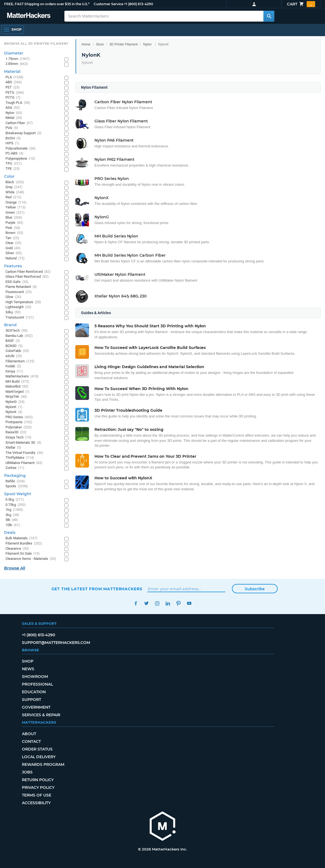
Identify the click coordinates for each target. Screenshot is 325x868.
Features (13, 266)
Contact (31, 741)
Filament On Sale (23, 554)
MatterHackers (22, 376)
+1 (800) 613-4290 (139, 4)
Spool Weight (18, 494)
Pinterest (179, 603)
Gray (14, 187)
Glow (13, 297)
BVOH (13, 138)
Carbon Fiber (19, 123)
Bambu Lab (19, 336)
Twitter (147, 603)
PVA (12, 128)
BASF (13, 341)
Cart (301, 4)
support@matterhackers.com (56, 643)
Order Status (37, 749)
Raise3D (16, 432)
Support (31, 700)
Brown (14, 233)
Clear (13, 243)
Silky (13, 312)
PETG (15, 93)
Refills (15, 481)
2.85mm (17, 64)
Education (34, 692)
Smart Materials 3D (23, 443)
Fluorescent (19, 292)
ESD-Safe (17, 282)
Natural (15, 258)
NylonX (14, 412)
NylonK (14, 407)
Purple (14, 223)
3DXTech (17, 331)
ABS (14, 82)
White (15, 192)
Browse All (15, 568)
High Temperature (23, 302)
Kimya (14, 372)
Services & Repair (41, 715)
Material (12, 71)
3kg (12, 515)
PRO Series (19, 417)
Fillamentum (20, 361)
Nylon (147, 44)
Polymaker (19, 427)
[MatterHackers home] (163, 827)
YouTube (189, 603)
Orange (16, 203)
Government (36, 707)
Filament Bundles (24, 544)
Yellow (16, 207)
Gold (13, 248)
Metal (14, 118)
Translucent (20, 318)
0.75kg (16, 505)
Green (15, 213)
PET (13, 88)
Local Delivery (39, 757)
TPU (14, 164)
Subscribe (255, 589)
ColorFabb (17, 351)
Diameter (14, 53)
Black (15, 182)
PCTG (13, 98)
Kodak (13, 366)
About (29, 734)
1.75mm (18, 59)
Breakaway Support (24, 133)
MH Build (17, 382)
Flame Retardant (21, 287)
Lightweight (18, 307)
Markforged (18, 392)
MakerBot (17, 387)
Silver (14, 253)
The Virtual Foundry (24, 453)
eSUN (14, 356)
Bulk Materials (21, 538)
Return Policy (38, 780)
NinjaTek (16, 397)
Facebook (136, 603)
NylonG (15, 402)
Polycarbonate (21, 149)
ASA (13, 108)
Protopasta (19, 422)
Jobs (27, 772)
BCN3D (14, 346)
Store (100, 44)
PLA (15, 77)
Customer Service (108, 4)
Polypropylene (20, 159)
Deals (10, 532)
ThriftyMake (20, 458)
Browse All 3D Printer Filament (36, 44)
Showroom (35, 677)
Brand (10, 325)
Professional (37, 684)
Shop (28, 661)
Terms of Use (37, 795)
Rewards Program (43, 764)
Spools (17, 486)
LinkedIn (168, 603)
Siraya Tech (18, 438)
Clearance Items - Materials (31, 559)
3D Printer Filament (123, 44)
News (28, 669)
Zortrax (15, 468)
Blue (14, 218)
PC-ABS (15, 154)
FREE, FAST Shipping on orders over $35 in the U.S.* (47, 4)
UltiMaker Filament (24, 463)
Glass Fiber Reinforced (27, 277)
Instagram (157, 603)
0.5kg (15, 500)
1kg (14, 510)
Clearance (17, 549)
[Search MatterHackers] (269, 16)
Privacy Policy (38, 787)
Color (9, 176)
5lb (12, 520)
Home (86, 44)
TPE (13, 169)
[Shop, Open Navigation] (13, 30)
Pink (13, 228)
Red (13, 197)
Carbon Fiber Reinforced (28, 272)
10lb (13, 525)
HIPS (12, 143)
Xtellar (13, 448)
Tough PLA (18, 103)
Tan (12, 238)
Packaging (15, 475)
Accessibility (36, 803)
